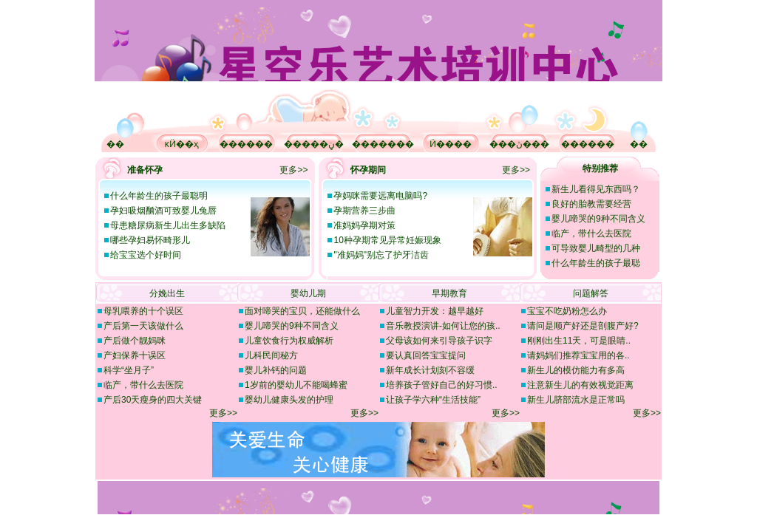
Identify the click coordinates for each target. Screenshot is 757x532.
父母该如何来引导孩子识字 (439, 341)
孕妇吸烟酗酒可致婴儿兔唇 (163, 211)
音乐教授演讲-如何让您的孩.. (443, 326)
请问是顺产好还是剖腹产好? (583, 326)
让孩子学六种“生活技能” (433, 400)
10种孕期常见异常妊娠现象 (387, 240)
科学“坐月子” (129, 370)
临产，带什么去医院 (591, 233)
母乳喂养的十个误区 (143, 311)
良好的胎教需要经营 (591, 204)
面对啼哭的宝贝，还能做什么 (302, 311)
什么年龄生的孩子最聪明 (159, 196)
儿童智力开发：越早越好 (435, 311)
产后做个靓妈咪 (135, 341)
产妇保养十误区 (135, 355)
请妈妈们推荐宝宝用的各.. (578, 355)
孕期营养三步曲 (364, 211)
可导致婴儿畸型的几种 (596, 248)
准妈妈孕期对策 (364, 225)
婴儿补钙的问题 (276, 370)
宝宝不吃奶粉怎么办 (567, 311)
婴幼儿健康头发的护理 (289, 400)
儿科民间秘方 (271, 355)
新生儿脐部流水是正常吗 (576, 400)
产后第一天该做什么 (143, 326)
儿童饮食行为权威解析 (289, 341)
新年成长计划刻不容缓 (430, 370)
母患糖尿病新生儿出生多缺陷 (168, 225)
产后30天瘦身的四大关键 (153, 400)
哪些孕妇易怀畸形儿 (150, 240)
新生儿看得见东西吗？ (596, 189)
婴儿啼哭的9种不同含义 (598, 219)
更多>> (293, 170)
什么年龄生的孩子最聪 (596, 263)
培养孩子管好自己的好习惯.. (442, 385)
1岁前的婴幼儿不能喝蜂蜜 (296, 385)
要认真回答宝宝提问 (426, 355)
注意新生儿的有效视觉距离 (580, 385)
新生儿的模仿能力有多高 (576, 370)
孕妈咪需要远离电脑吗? (380, 196)
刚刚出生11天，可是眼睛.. (579, 341)
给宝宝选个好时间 (146, 255)
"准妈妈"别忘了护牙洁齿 (381, 255)
